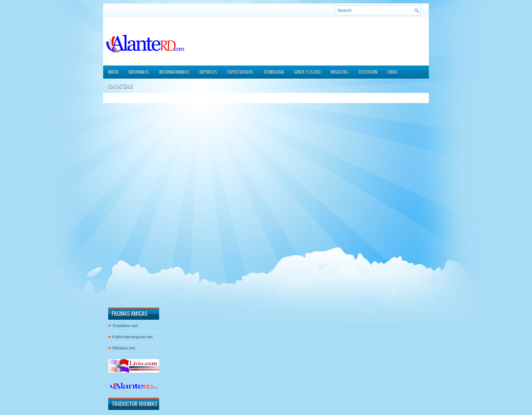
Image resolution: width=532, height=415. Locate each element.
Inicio (113, 72)
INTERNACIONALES (174, 72)
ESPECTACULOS (240, 72)
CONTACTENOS (121, 86)
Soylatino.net (125, 326)
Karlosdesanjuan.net (132, 337)
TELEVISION (368, 72)
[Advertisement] (129, 200)
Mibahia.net (124, 348)
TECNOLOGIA (274, 72)
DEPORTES (208, 72)
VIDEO (392, 72)
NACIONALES (139, 72)
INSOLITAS (339, 72)
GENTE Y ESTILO (307, 72)
